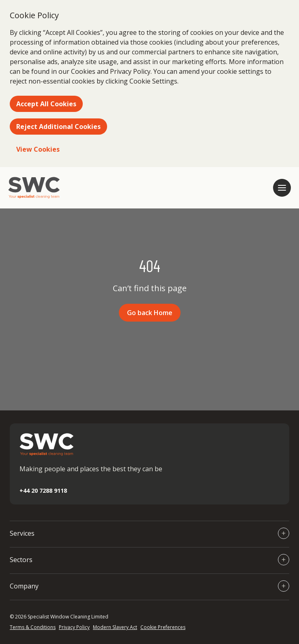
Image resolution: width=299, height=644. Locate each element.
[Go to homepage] (34, 188)
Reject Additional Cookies (58, 127)
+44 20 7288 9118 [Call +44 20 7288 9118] (43, 491)
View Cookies (38, 149)
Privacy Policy (74, 627)
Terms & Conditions (33, 627)
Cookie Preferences (163, 627)
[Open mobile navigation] (282, 188)
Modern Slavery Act (115, 627)
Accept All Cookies (46, 104)
